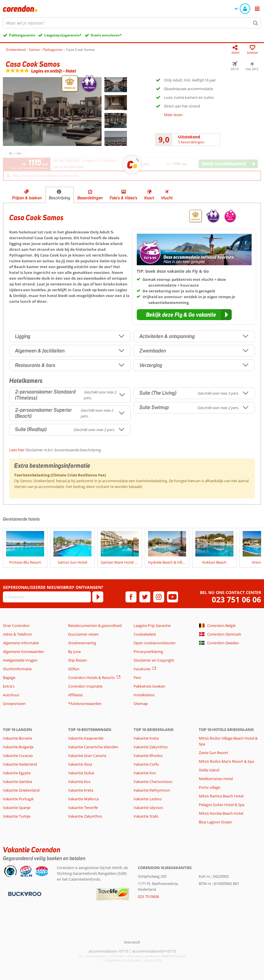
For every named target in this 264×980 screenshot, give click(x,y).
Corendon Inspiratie (85, 686)
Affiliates (75, 695)
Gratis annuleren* (106, 35)
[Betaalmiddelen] (24, 893)
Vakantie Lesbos (148, 799)
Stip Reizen (77, 660)
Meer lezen (173, 115)
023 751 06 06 (236, 600)
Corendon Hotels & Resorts (91, 678)
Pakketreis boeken (149, 686)
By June (74, 652)
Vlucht (167, 198)
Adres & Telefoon (17, 634)
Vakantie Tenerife (83, 808)
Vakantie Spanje (17, 808)
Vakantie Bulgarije (18, 747)
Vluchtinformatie (17, 669)
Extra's (9, 686)
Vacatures (142, 669)
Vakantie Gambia (17, 782)
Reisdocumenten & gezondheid (95, 626)
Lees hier (17, 450)
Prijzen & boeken (27, 198)
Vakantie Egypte (17, 773)
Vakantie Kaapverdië (86, 738)
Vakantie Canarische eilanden (93, 747)
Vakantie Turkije (17, 816)
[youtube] (173, 597)
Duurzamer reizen (83, 634)
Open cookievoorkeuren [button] (155, 643)
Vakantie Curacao (18, 756)
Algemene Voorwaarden (24, 652)
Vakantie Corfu (146, 764)
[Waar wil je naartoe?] (132, 23)
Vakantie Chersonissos (153, 782)
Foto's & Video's (123, 198)
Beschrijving (60, 198)
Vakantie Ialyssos (148, 808)
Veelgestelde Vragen (20, 660)
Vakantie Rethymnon (152, 790)
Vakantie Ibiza (80, 764)
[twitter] (145, 597)
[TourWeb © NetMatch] (132, 942)
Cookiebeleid (145, 634)
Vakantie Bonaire (17, 738)
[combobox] (132, 23)
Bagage (9, 678)
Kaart (149, 198)
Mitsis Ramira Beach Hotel (221, 796)
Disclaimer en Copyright (154, 660)
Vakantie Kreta (81, 790)
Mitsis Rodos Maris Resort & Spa (226, 761)
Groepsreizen (14, 704)
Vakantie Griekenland (21, 790)
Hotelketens (144, 695)
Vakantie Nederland (20, 764)
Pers (137, 678)
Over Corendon (16, 626)
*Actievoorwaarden (85, 704)
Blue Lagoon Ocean (215, 822)
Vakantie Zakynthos (85, 816)
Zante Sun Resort (214, 753)
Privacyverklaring (148, 652)
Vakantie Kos (79, 782)
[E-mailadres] (47, 597)
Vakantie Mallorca (83, 799)
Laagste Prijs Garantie (152, 626)
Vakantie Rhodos (148, 756)
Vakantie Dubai (81, 773)
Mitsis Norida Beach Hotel (221, 813)
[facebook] (131, 597)
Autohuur (11, 695)
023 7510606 (148, 897)
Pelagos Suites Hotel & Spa (222, 805)
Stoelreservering (82, 643)
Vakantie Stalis (146, 816)
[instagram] (159, 597)
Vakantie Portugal (18, 799)
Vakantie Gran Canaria (87, 756)
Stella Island (209, 770)
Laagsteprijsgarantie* (63, 35)
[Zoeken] (256, 23)
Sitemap (141, 704)
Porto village (209, 787)
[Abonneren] (98, 597)
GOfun (74, 669)
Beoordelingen (90, 198)
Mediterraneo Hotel (216, 779)
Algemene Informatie (21, 643)
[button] (184, 315)
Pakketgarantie (22, 35)
